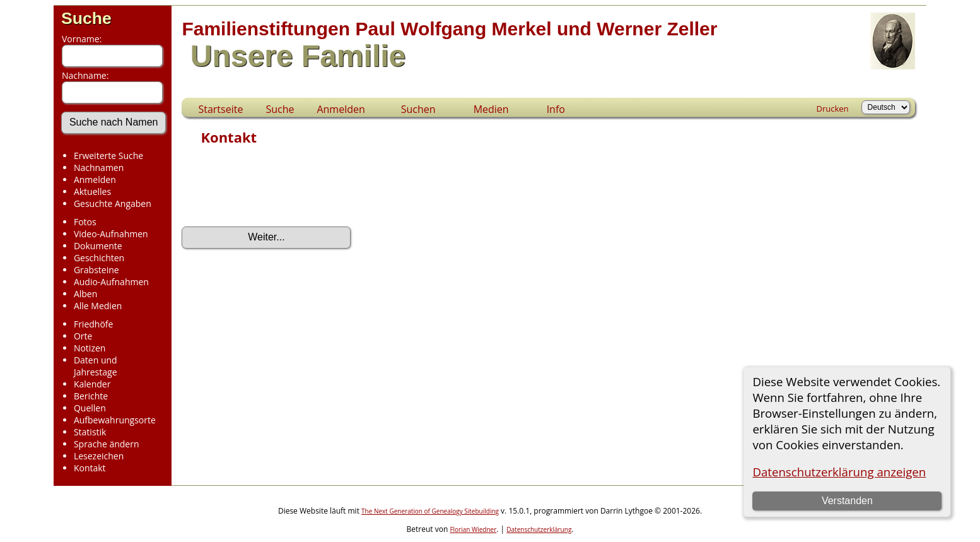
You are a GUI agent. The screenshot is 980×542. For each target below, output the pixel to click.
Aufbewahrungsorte (115, 420)
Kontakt (90, 468)
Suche (86, 18)
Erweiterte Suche (108, 156)
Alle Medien (98, 306)
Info (556, 109)
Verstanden (847, 501)
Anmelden (95, 180)
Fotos (85, 222)
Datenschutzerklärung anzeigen (839, 472)
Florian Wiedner (473, 529)
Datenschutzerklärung (539, 529)
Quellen (90, 408)
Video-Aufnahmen (111, 234)
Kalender (92, 384)
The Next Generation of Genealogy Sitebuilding (430, 511)
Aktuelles (92, 191)
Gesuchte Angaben (113, 203)
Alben (85, 294)
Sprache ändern (107, 444)
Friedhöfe (94, 324)
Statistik (90, 432)
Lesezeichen (99, 456)
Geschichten (99, 258)
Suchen (418, 109)
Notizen (90, 348)
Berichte (91, 396)
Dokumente (98, 246)
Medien (491, 109)
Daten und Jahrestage (96, 366)
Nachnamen (99, 168)
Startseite (220, 109)
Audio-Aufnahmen (111, 282)
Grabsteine (96, 270)
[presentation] (277, 190)
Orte (83, 336)
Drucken (833, 109)
